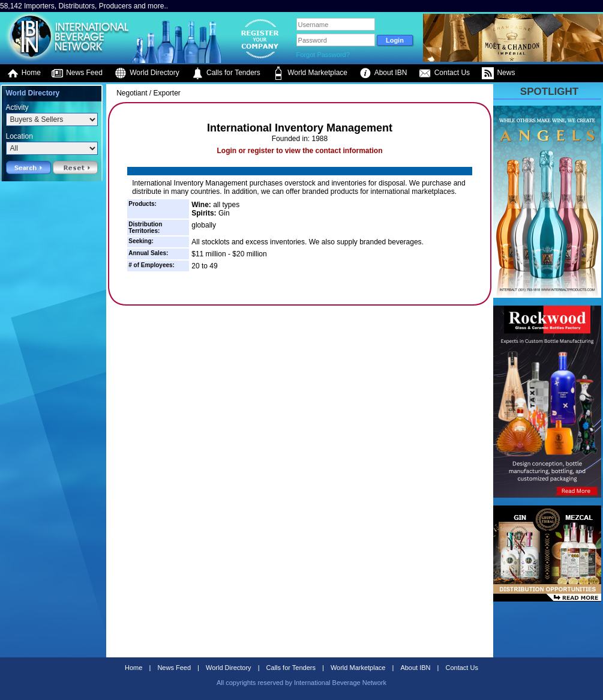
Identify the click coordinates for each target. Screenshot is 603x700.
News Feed (77, 73)
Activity (17, 107)
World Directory (147, 73)
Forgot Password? (323, 55)
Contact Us (444, 73)
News (498, 73)
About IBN (383, 73)
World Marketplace (310, 73)
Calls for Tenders (226, 73)
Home (24, 73)
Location (19, 136)
